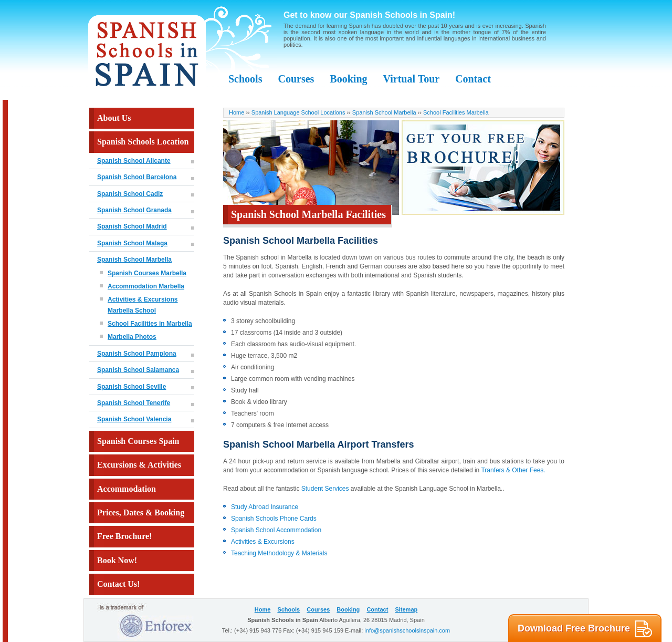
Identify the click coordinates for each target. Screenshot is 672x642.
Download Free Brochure (585, 629)
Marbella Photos (132, 337)
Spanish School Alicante (134, 161)
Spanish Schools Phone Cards (274, 519)
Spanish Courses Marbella (147, 273)
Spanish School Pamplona (137, 354)
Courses (296, 79)
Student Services (325, 489)
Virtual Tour (412, 79)
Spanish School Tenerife (134, 403)
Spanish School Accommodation (276, 530)
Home (237, 112)
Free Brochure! (124, 536)
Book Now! (117, 560)
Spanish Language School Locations (298, 112)
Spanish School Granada (134, 210)
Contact (473, 79)
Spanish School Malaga (132, 243)
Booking (348, 79)
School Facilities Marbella (456, 112)
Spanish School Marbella (134, 260)
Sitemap (406, 609)
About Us (114, 118)
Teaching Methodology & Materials (279, 553)
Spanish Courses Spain (138, 441)
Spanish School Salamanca (138, 370)
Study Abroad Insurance (265, 507)
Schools (245, 79)
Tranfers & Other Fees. (512, 470)
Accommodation (127, 489)
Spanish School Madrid (132, 226)
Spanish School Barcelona (137, 177)
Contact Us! (118, 584)
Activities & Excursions (263, 542)
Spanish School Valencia (134, 419)
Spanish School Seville (132, 387)
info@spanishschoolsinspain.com (407, 630)
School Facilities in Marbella (150, 324)
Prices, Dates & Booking (141, 512)
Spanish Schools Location (143, 142)
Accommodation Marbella (146, 286)
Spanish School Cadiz (130, 194)
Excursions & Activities (139, 465)
